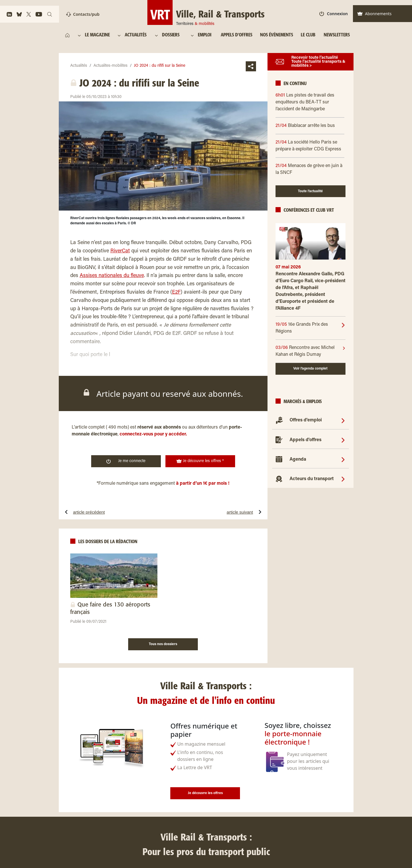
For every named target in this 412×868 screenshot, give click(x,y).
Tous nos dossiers (163, 644)
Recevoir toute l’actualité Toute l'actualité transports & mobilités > (318, 62)
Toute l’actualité (310, 191)
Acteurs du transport (312, 479)
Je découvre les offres (205, 793)
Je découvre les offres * (200, 461)
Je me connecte (126, 461)
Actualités (79, 66)
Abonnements (374, 14)
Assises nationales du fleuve (112, 276)
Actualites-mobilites (111, 66)
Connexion (334, 14)
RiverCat (120, 251)
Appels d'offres (305, 440)
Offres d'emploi (306, 420)
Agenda (298, 459)
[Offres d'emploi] (343, 420)
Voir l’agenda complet (310, 369)
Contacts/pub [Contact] (83, 14)
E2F (176, 292)
